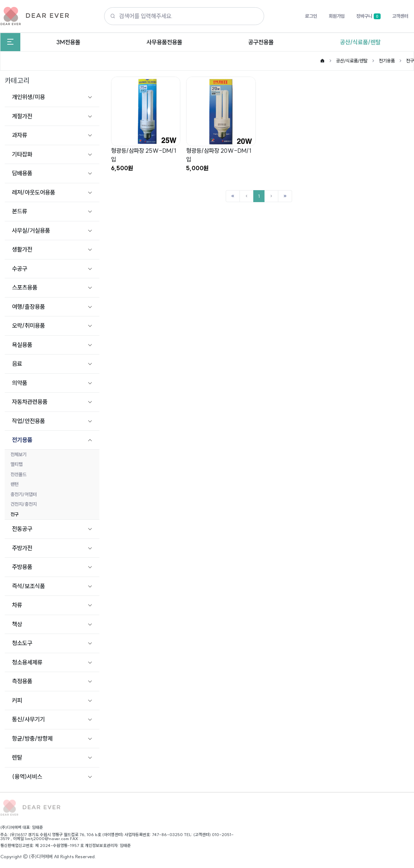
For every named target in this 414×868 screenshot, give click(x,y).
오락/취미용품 (28, 325)
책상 (17, 624)
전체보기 (19, 454)
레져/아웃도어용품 (34, 192)
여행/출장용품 (28, 307)
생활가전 (22, 249)
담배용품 (22, 173)
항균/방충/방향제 (32, 738)
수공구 (20, 269)
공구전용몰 (261, 42)
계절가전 (22, 116)
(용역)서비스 (27, 777)
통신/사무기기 (28, 719)
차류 (17, 605)
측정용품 (22, 681)
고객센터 (400, 16)
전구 (410, 61)
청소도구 (22, 643)
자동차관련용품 (30, 402)
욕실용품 (22, 345)
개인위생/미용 (28, 97)
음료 (17, 364)
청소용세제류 (27, 662)
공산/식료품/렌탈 (360, 42)
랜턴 (15, 484)
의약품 (20, 383)
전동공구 (22, 529)
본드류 (20, 211)
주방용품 (22, 567)
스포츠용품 (25, 287)
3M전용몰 (68, 42)
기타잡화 (22, 154)
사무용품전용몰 (164, 42)
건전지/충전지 (24, 504)
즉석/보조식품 (28, 586)
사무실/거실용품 (31, 230)
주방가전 (22, 548)
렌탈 (17, 757)
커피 (17, 700)
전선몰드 (19, 474)
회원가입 (337, 16)
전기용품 (387, 61)
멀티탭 (17, 464)
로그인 (311, 16)
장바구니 (368, 16)
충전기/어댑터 (24, 494)
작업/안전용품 (28, 421)
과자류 (20, 135)
